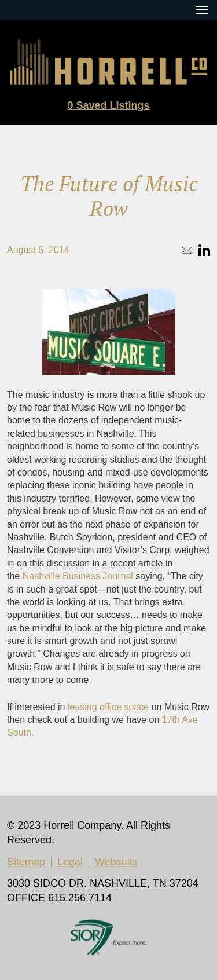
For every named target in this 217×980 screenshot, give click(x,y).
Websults (116, 862)
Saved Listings (108, 105)
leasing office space (108, 707)
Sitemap (26, 862)
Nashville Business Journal (78, 576)
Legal (70, 862)
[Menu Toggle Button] (202, 10)
